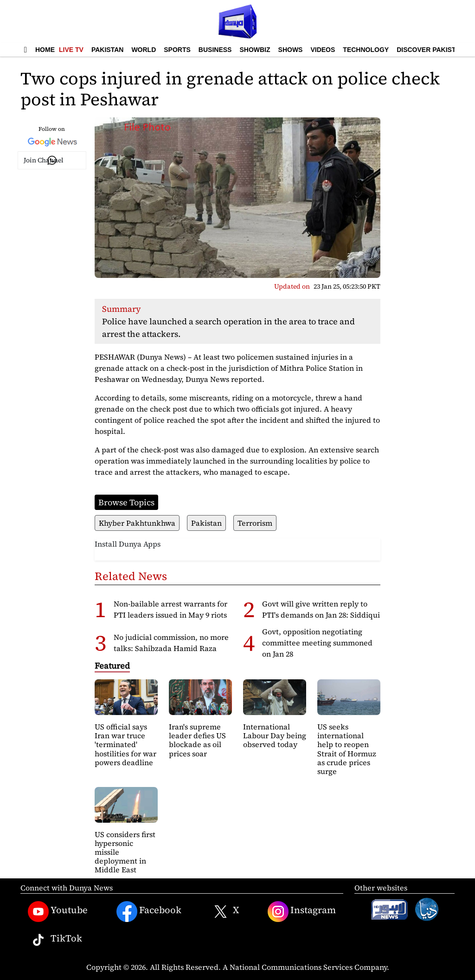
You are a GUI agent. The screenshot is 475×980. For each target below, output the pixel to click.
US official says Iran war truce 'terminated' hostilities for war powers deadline (125, 745)
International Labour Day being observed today (275, 735)
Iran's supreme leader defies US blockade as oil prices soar (197, 740)
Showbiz (255, 50)
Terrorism (255, 523)
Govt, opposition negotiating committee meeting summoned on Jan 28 (317, 643)
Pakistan (107, 50)
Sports (177, 50)
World (144, 50)
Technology (366, 50)
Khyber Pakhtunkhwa (137, 523)
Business (215, 50)
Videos (323, 50)
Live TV (71, 50)
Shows (291, 50)
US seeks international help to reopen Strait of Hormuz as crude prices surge (347, 749)
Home (45, 50)
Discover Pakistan (431, 50)
